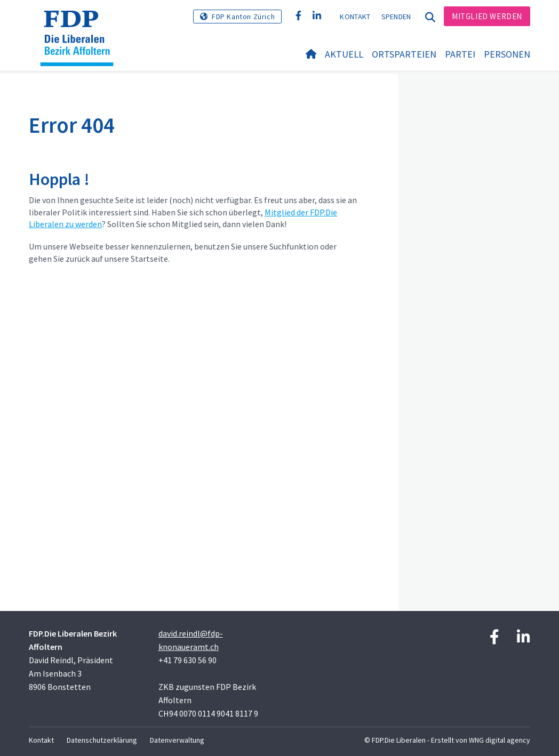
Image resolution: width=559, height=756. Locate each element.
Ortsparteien (404, 54)
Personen (507, 54)
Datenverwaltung (177, 740)
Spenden (396, 17)
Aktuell (344, 54)
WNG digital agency (500, 740)
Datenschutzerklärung (102, 740)
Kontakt (355, 17)
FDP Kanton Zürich (243, 17)
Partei (460, 54)
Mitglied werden (487, 16)
